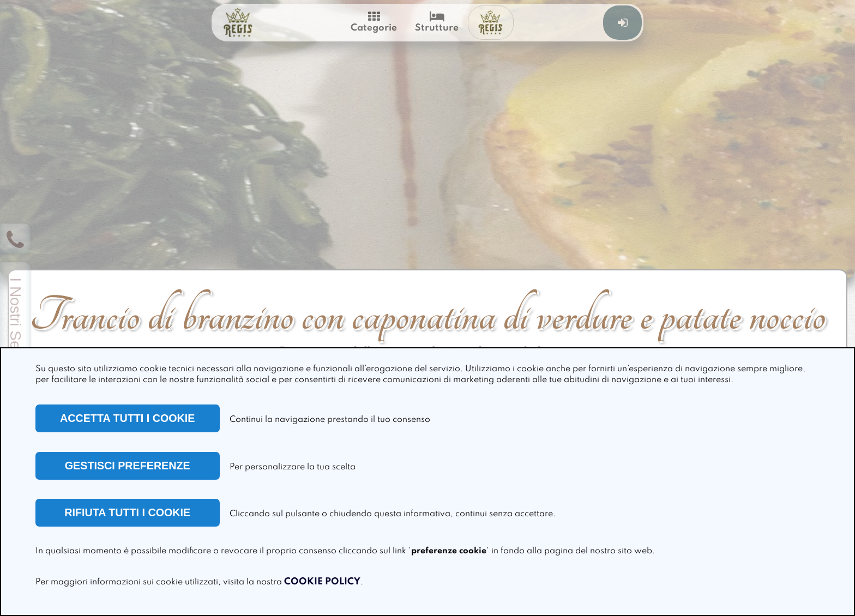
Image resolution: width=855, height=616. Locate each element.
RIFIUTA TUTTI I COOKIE (127, 512)
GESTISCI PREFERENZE (128, 466)
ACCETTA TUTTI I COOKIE (127, 418)
